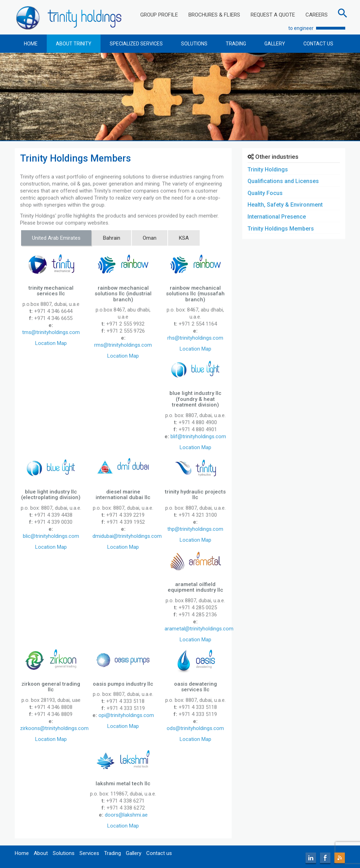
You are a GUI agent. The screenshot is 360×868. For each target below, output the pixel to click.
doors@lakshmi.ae (126, 815)
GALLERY (275, 44)
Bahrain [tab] (112, 238)
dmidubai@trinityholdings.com (127, 536)
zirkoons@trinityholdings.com (54, 728)
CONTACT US (318, 44)
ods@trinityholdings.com (195, 728)
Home (22, 853)
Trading (112, 853)
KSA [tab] (184, 238)
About (41, 853)
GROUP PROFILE (159, 15)
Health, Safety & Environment (285, 205)
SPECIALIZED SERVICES (136, 44)
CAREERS (317, 15)
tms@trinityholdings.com (51, 332)
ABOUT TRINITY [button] (74, 44)
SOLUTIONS (194, 44)
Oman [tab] (150, 238)
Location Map (51, 343)
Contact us (159, 853)
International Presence (277, 217)
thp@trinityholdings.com (195, 529)
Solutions (64, 853)
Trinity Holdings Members (281, 229)
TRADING (236, 44)
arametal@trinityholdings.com (199, 629)
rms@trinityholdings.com (123, 345)
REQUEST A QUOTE (273, 15)
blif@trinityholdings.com (198, 436)
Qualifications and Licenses (283, 181)
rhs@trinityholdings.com (195, 338)
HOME (31, 44)
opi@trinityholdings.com (126, 715)
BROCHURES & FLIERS (214, 15)
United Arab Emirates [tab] (56, 238)
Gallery (134, 853)
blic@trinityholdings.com (51, 536)
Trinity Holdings (268, 169)
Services (89, 853)
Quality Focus (265, 193)
